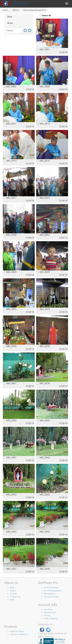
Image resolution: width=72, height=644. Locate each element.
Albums (16, 10)
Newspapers (50, 594)
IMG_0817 (10, 198)
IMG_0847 (10, 569)
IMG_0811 (10, 124)
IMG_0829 (43, 272)
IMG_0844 (43, 495)
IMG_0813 (10, 161)
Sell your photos (51, 597)
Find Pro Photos (51, 588)
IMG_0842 (43, 458)
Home (5, 10)
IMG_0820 (10, 235)
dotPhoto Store (17, 631)
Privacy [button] (13, 594)
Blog (12, 588)
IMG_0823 (43, 235)
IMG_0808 (43, 87)
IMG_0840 (43, 420)
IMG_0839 (10, 420)
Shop (10, 17)
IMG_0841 (10, 458)
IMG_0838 (43, 383)
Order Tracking (51, 619)
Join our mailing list (19, 634)
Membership (50, 613)
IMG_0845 (10, 532)
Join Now (48, 610)
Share (10, 23)
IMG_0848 (43, 569)
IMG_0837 (10, 383)
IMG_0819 (43, 198)
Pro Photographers (53, 591)
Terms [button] (13, 591)
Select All (47, 16)
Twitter (48, 630)
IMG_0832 (10, 309)
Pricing (47, 615)
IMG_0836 (43, 346)
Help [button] (12, 600)
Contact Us (15, 597)
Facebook (42, 630)
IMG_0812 (43, 124)
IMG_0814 (43, 161)
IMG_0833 (43, 309)
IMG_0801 (43, 49)
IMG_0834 (10, 346)
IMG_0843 (10, 495)
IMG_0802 (10, 87)
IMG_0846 (43, 532)
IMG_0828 (10, 272)
